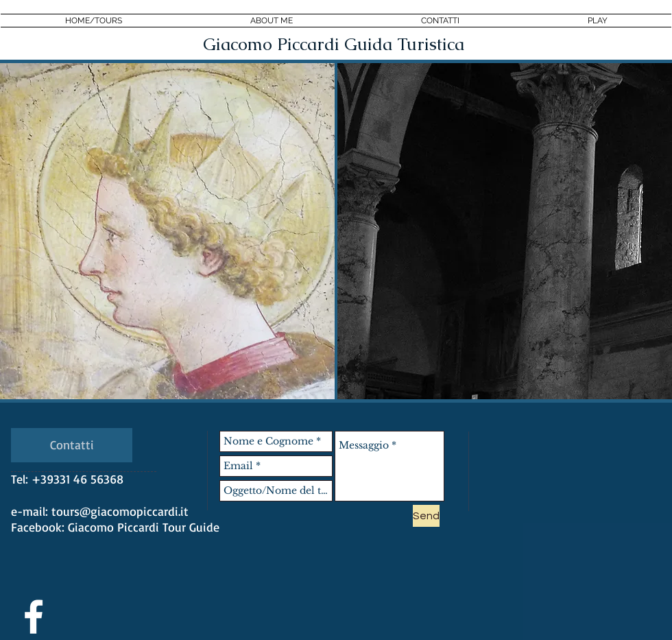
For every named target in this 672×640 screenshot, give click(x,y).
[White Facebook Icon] (34, 617)
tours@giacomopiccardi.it (120, 511)
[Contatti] (72, 445)
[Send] (426, 516)
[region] (167, 231)
